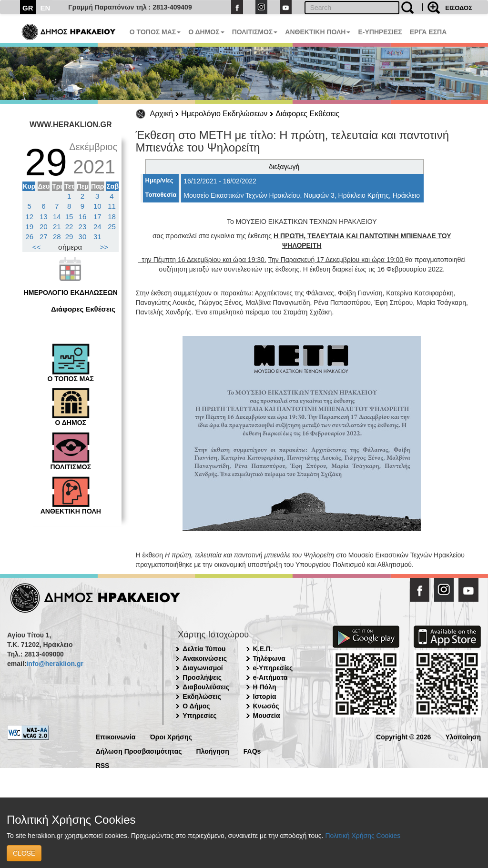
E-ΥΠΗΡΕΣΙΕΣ (380, 32)
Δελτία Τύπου (204, 649)
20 (44, 227)
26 (29, 237)
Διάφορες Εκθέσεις (307, 114)
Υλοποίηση (463, 736)
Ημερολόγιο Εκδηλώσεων (224, 114)
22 (69, 227)
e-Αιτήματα (270, 677)
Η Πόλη (265, 687)
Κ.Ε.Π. (263, 649)
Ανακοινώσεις (205, 658)
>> (104, 247)
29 (69, 237)
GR (28, 8)
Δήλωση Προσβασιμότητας (139, 751)
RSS (103, 765)
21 (57, 227)
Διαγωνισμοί (203, 668)
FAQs (252, 751)
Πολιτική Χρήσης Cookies (363, 836)
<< (37, 247)
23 (83, 227)
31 (97, 237)
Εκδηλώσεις (202, 696)
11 (112, 206)
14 (57, 217)
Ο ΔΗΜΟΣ (206, 32)
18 (112, 217)
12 (29, 217)
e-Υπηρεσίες (273, 668)
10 (97, 206)
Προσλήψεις (202, 677)
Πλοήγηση (213, 751)
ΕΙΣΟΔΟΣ (459, 8)
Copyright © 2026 (403, 736)
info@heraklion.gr (55, 664)
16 (83, 217)
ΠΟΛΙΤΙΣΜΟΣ (255, 32)
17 (97, 217)
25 (112, 227)
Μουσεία (267, 716)
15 (69, 217)
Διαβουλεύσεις (206, 687)
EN (46, 8)
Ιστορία (265, 696)
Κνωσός (266, 706)
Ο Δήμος (196, 706)
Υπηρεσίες (199, 716)
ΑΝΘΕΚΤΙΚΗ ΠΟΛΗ (318, 32)
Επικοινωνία (116, 736)
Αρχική (162, 114)
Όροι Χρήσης (171, 736)
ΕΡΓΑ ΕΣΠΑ (428, 32)
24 (97, 227)
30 (83, 237)
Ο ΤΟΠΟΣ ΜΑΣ (155, 32)
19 (29, 227)
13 (44, 217)
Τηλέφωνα (269, 658)
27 (44, 237)
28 (57, 237)
